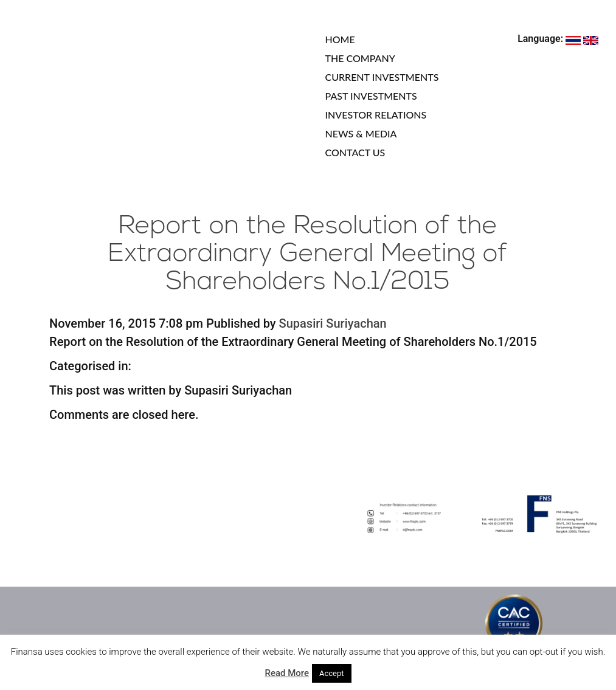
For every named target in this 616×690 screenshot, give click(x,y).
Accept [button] (332, 673)
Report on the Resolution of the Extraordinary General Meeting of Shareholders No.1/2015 (308, 254)
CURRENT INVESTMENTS (382, 77)
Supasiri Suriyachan (333, 323)
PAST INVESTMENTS (371, 96)
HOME (340, 39)
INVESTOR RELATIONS (376, 115)
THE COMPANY (360, 58)
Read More (287, 673)
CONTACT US (355, 152)
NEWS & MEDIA (361, 133)
